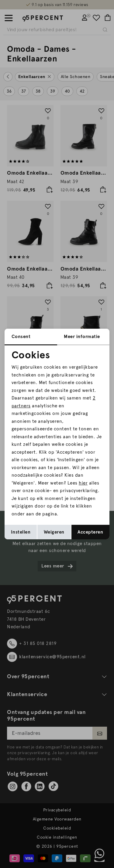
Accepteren (90, 532)
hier (83, 483)
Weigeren (54, 532)
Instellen (21, 532)
